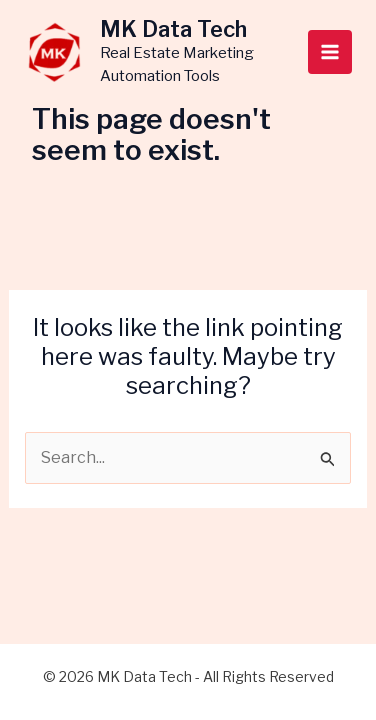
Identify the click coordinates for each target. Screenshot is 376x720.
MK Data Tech (173, 29)
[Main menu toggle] (330, 52)
